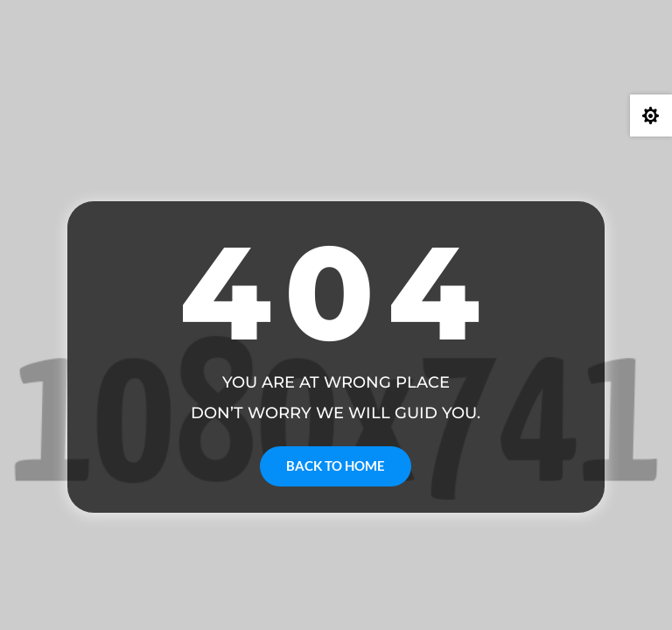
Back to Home (336, 465)
